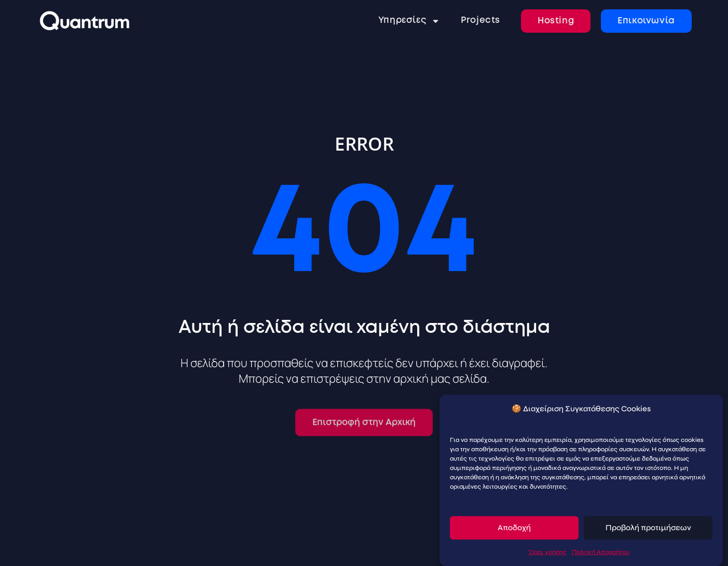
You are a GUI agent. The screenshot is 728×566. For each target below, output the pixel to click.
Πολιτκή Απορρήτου (601, 552)
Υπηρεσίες (409, 21)
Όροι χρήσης (547, 552)
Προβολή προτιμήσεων (648, 528)
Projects (480, 21)
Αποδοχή (514, 528)
